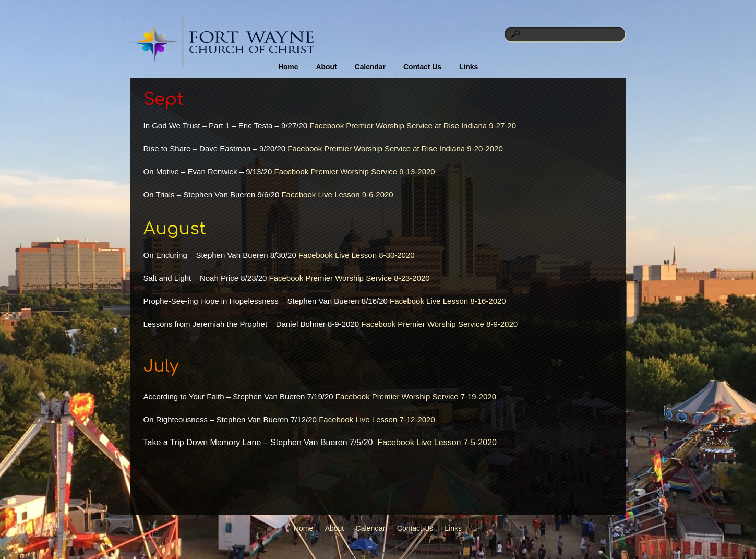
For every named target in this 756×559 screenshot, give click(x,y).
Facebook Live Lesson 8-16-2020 (448, 301)
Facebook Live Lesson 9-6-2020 (337, 194)
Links (469, 67)
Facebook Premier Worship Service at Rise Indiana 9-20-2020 (395, 148)
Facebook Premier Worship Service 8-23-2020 (350, 278)
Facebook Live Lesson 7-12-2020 (377, 419)
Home (288, 67)
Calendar (370, 67)
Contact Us (422, 67)
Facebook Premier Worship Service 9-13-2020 (354, 171)
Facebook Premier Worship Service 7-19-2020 (416, 396)
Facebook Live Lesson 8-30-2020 (357, 255)
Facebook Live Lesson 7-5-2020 (437, 442)
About (327, 67)
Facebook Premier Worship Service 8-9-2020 (439, 324)
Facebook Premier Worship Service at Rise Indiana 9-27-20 (413, 126)
